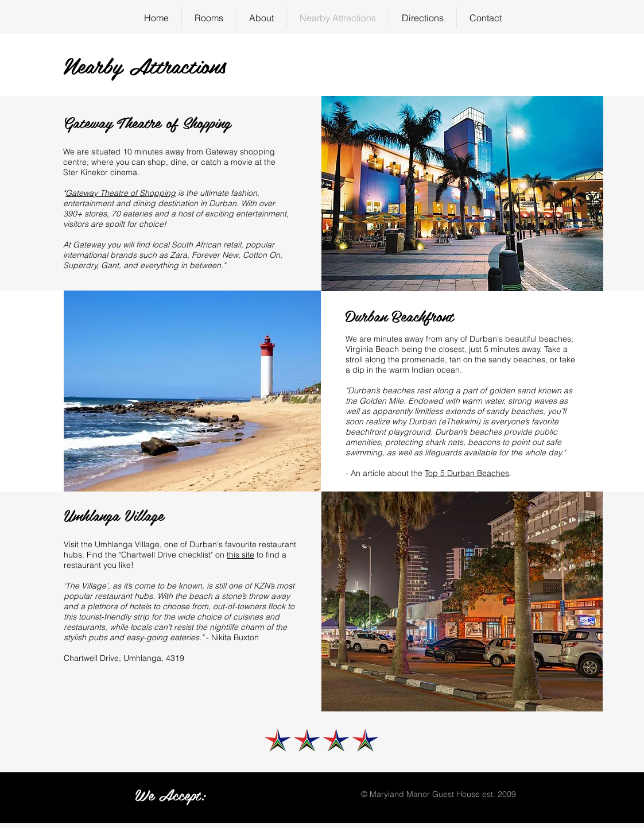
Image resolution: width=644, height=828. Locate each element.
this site (240, 555)
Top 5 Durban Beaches (467, 473)
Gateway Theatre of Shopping (121, 193)
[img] (242, 796)
